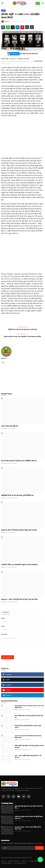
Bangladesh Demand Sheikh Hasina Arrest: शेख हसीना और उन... (29, 707)
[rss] (29, 796)
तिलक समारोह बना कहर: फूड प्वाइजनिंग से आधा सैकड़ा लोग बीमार (23, 337)
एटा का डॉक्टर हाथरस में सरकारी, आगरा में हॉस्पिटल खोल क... (19, 461)
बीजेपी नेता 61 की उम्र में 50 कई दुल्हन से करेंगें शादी (23, 329)
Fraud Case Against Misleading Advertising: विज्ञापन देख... (28, 737)
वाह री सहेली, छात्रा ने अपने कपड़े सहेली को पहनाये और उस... (29, 717)
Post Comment (8, 657)
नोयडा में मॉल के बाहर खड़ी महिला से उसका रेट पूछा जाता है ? (28, 727)
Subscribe (39, 848)
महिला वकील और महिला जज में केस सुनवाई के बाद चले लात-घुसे (29, 747)
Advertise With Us (7, 863)
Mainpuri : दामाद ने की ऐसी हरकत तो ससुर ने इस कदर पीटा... (20, 599)
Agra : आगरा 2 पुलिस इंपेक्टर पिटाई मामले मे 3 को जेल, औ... (28, 757)
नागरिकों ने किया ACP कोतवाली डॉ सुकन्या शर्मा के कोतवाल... (20, 565)
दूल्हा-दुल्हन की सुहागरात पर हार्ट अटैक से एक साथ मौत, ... (29, 807)
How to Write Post (20, 863)
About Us (25, 861)
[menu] (2, 3)
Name (3, 618)
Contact (4, 861)
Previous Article (22, 327)
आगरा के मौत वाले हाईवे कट (10, 426)
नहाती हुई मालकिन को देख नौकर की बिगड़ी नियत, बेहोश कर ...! (29, 817)
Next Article (22, 334)
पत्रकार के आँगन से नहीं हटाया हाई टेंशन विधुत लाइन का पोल (19, 530)
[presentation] (15, 650)
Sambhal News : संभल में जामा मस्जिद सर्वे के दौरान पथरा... (28, 828)
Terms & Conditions (14, 861)
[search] (43, 3)
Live (38, 3)
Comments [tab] (6, 612)
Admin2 (4, 358)
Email (3, 626)
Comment (4, 634)
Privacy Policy (34, 861)
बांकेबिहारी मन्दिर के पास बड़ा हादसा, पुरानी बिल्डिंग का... (18, 495)
